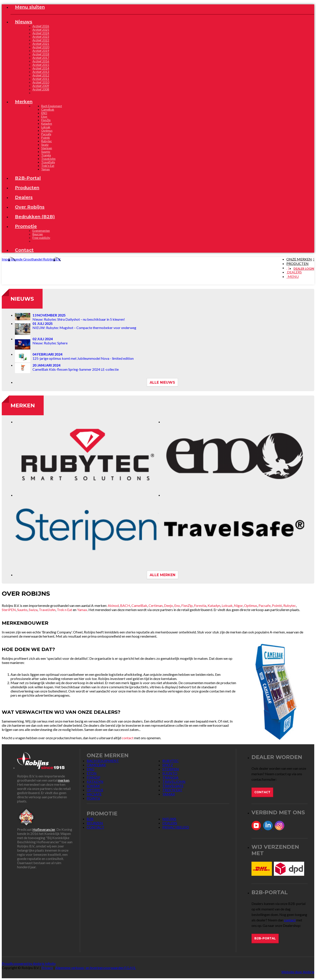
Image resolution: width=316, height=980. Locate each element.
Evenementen (41, 231)
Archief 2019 (41, 51)
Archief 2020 (41, 47)
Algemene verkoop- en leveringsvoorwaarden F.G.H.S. (96, 968)
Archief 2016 (41, 61)
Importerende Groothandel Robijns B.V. (31, 259)
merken (64, 780)
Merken (23, 405)
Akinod (113, 605)
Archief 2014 (41, 68)
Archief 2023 (41, 37)
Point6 (277, 605)
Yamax (82, 610)
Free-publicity (41, 238)
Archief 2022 (41, 40)
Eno (177, 605)
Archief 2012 (41, 75)
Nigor (238, 605)
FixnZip (187, 605)
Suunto (22, 610)
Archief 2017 (41, 58)
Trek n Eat (65, 610)
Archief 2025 (41, 30)
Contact (262, 792)
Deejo (168, 605)
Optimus (251, 605)
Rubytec (290, 605)
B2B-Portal (265, 938)
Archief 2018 (41, 54)
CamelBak (139, 605)
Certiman (156, 605)
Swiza (33, 610)
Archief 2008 (41, 89)
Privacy (47, 968)
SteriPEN (9, 610)
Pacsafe (265, 605)
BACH (125, 605)
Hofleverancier (44, 829)
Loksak (227, 605)
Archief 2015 (41, 65)
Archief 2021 (41, 44)
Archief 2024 (41, 33)
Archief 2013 (41, 72)
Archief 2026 (41, 26)
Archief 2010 (41, 82)
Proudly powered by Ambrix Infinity (29, 963)
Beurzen (38, 234)
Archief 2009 (41, 86)
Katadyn (214, 605)
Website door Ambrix (298, 972)
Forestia (200, 605)
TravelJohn (47, 610)
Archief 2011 (41, 79)
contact (128, 738)
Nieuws (22, 299)
